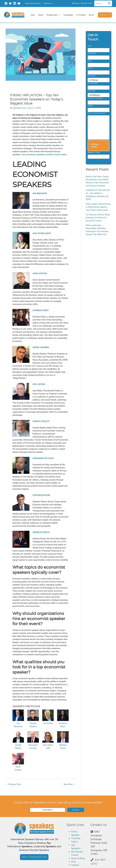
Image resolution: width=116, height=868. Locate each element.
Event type (91, 76)
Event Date (92, 91)
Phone (90, 68)
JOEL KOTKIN (39, 384)
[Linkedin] (15, 3)
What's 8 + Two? (94, 152)
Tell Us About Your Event (96, 113)
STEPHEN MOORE (41, 495)
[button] (105, 15)
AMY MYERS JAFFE (42, 233)
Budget (91, 106)
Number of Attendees (96, 98)
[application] (53, 3)
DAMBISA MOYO (41, 310)
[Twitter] (10, 3)
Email (90, 61)
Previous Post (13, 784)
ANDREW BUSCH (41, 532)
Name (90, 46)
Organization (93, 53)
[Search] (109, 3)
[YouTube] (19, 3)
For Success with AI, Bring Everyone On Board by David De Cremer (98, 218)
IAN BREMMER (40, 193)
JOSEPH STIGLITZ (41, 421)
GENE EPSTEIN (40, 273)
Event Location (93, 83)
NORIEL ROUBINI (41, 347)
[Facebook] (6, 3)
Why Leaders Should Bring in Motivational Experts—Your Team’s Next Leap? (98, 207)
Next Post (69, 784)
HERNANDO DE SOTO (43, 458)
